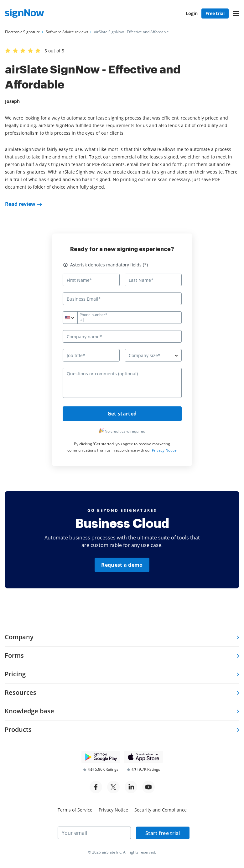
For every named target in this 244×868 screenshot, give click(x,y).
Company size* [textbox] (145, 355)
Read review (20, 204)
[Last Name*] (153, 280)
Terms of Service (75, 810)
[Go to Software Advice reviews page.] (67, 32)
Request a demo (122, 565)
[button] (236, 13)
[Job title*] (91, 355)
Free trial (215, 13)
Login (192, 13)
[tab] (122, 638)
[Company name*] (122, 336)
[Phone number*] (122, 318)
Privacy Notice (164, 450)
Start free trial (160, 833)
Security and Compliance (161, 810)
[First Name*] (91, 280)
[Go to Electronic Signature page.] (23, 32)
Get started (122, 414)
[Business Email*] (122, 299)
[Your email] (94, 833)
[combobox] (74, 318)
